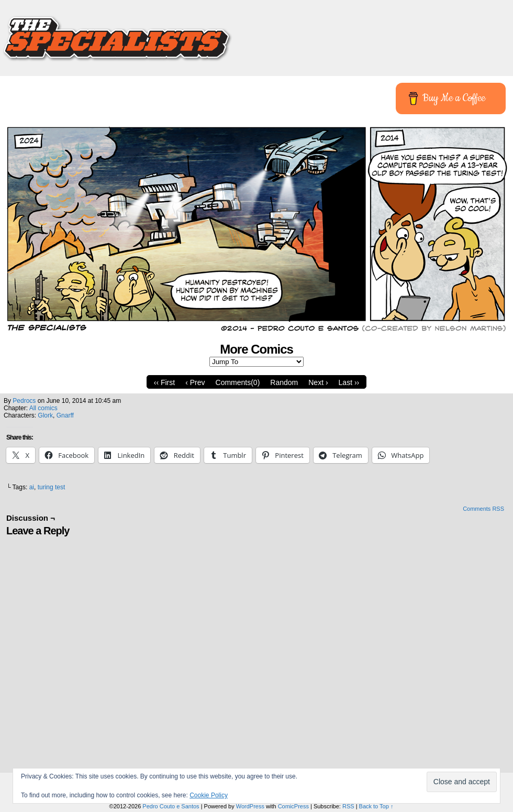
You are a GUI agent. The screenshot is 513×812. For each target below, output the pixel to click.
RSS (348, 806)
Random (284, 382)
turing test (52, 487)
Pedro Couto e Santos (171, 806)
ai (32, 487)
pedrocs (24, 401)
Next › (318, 382)
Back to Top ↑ (376, 806)
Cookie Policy (209, 795)
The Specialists (256, 34)
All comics (43, 408)
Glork (45, 415)
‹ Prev (195, 382)
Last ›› (349, 382)
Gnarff (65, 415)
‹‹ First (164, 382)
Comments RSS (483, 509)
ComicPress (293, 806)
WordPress (250, 806)
